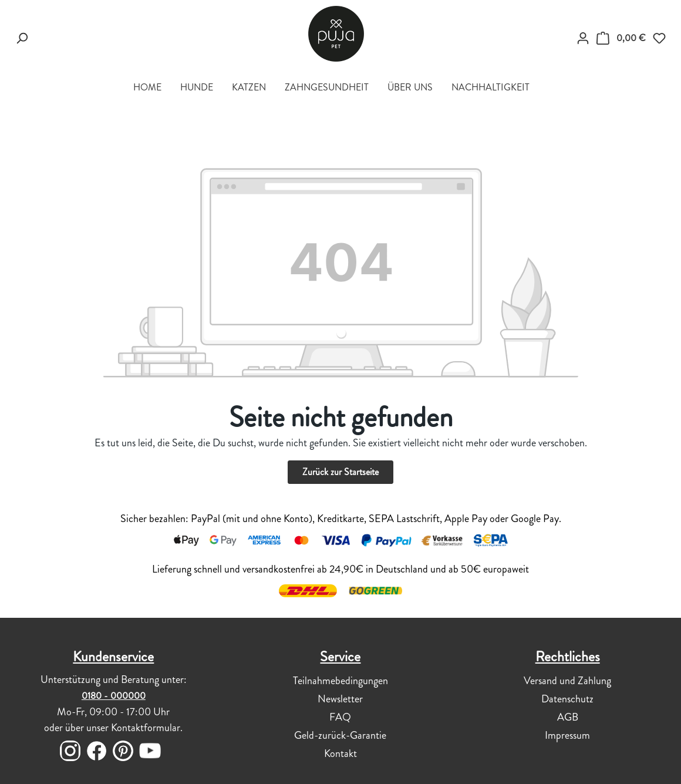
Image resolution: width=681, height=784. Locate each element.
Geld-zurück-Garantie (340, 735)
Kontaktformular (146, 728)
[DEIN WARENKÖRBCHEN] (621, 38)
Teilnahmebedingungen (340, 681)
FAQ (340, 717)
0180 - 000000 (114, 696)
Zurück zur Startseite (340, 472)
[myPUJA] (583, 38)
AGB (568, 717)
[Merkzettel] (659, 38)
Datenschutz (567, 699)
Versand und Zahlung (567, 681)
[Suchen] (22, 38)
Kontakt (340, 753)
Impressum (567, 735)
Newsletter (340, 699)
